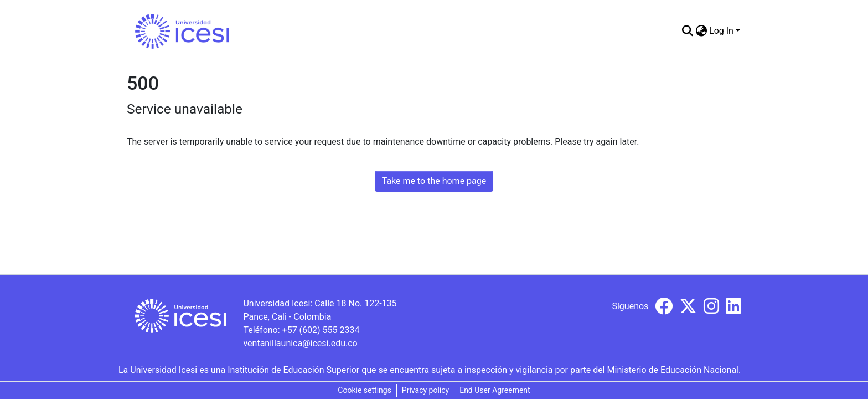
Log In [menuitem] (721, 31)
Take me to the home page (434, 181)
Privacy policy (425, 390)
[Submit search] (687, 31)
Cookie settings (365, 390)
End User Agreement (495, 390)
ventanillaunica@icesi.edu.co (300, 343)
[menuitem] (701, 31)
